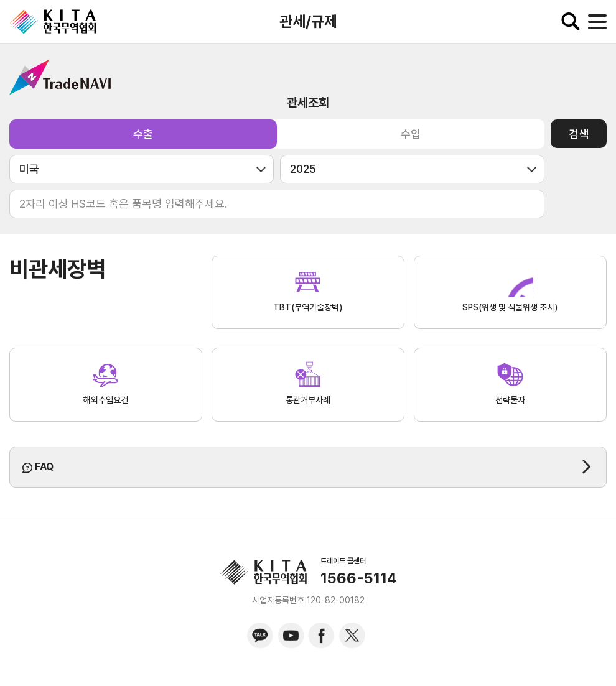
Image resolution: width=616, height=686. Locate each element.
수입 (411, 134)
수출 (143, 134)
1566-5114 (359, 578)
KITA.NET (53, 22)
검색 (579, 134)
